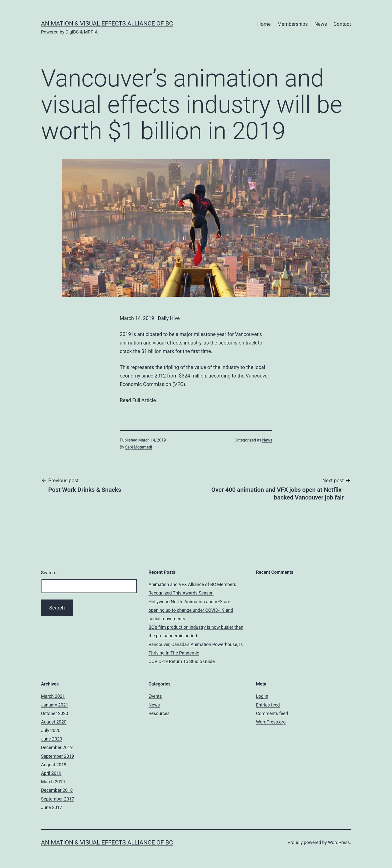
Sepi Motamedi (139, 447)
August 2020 (54, 722)
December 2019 (57, 747)
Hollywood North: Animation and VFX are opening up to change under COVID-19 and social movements (191, 610)
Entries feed (268, 705)
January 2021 (55, 705)
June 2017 (51, 807)
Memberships (292, 24)
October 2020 (54, 713)
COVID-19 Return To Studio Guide (182, 661)
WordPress (339, 842)
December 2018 (57, 790)
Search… (50, 573)
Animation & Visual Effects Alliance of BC (107, 23)
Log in (262, 696)
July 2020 (51, 730)
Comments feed (272, 713)
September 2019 (57, 756)
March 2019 (53, 782)
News (320, 24)
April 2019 (51, 773)
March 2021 (53, 696)
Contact (342, 24)
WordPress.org (271, 722)
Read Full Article (138, 400)
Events (155, 696)
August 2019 (54, 765)
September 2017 (57, 799)
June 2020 (51, 739)
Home (264, 24)
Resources (159, 713)
